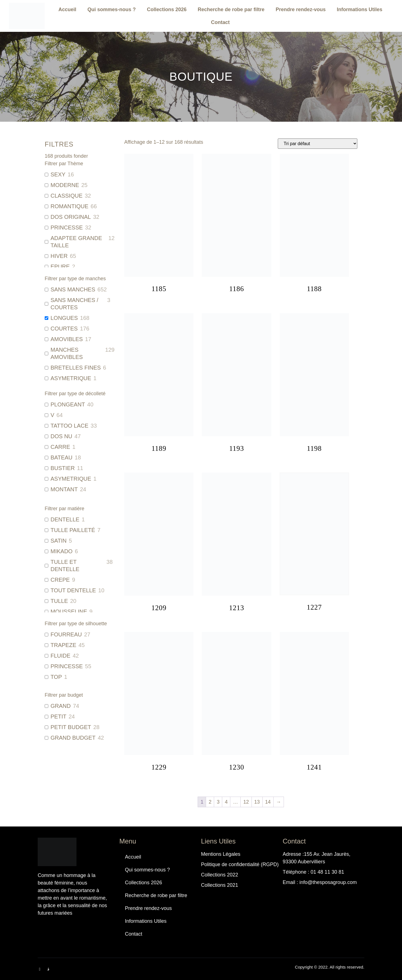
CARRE (60, 447)
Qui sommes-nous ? (112, 9)
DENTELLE (65, 519)
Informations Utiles (359, 9)
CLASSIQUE (66, 196)
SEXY (58, 174)
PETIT (58, 717)
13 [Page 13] (257, 802)
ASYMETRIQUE (71, 378)
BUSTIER (63, 468)
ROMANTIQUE (70, 206)
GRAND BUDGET (73, 738)
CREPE (60, 580)
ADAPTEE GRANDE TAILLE (76, 242)
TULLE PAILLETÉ (73, 530)
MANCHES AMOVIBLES (67, 353)
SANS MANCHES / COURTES (74, 304)
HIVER (59, 256)
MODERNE (65, 185)
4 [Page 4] (226, 802)
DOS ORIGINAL (71, 217)
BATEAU (62, 457)
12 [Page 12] (246, 802)
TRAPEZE (63, 645)
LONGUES (64, 318)
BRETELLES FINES (76, 368)
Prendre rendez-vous (301, 9)
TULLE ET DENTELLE (65, 566)
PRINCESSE (67, 227)
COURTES (64, 329)
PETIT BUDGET (71, 727)
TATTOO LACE (70, 426)
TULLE (59, 601)
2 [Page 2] (210, 802)
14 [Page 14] (268, 802)
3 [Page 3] (218, 802)
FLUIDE (60, 656)
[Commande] (318, 144)
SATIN (58, 541)
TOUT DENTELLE (73, 590)
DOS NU (61, 436)
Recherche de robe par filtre (231, 9)
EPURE (60, 267)
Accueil (67, 9)
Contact (220, 22)
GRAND (61, 706)
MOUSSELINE (69, 612)
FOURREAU (66, 634)
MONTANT (64, 489)
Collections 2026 (167, 9)
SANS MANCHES (73, 289)
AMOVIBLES (67, 339)
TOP (56, 677)
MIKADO (62, 551)
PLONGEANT (68, 404)
